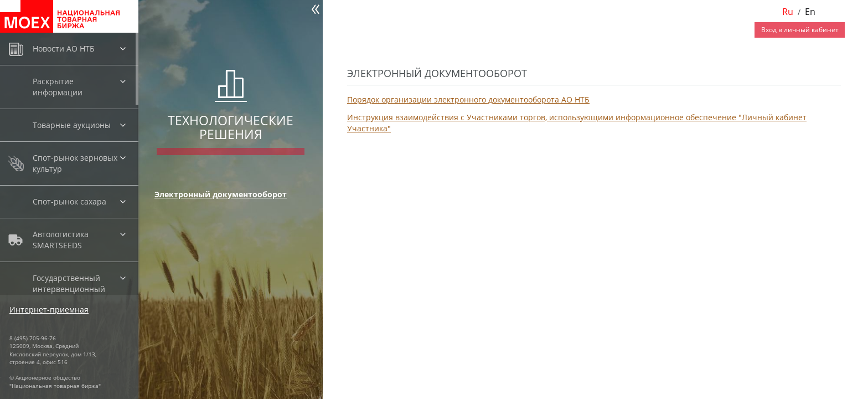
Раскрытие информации (58, 87)
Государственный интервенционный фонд (69, 289)
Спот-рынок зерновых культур (75, 163)
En (810, 12)
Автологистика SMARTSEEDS (61, 240)
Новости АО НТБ (64, 48)
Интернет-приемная (49, 310)
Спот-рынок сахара (69, 201)
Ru (788, 12)
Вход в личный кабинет (800, 30)
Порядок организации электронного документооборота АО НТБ (468, 99)
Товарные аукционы (72, 125)
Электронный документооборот (221, 194)
